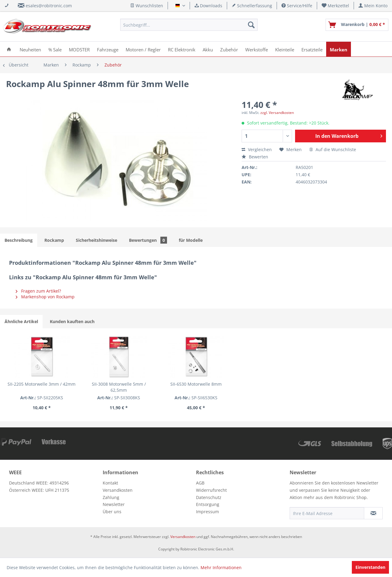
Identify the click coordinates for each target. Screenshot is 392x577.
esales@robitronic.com (49, 6)
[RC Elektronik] (182, 49)
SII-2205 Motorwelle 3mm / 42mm (42, 384)
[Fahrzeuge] (108, 49)
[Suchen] (251, 25)
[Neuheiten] (30, 49)
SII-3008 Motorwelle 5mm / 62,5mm (119, 387)
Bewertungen (148, 240)
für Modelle (191, 240)
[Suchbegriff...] (189, 25)
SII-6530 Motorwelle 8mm (196, 384)
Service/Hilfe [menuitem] (297, 6)
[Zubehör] (229, 49)
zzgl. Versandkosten (277, 113)
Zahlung (111, 497)
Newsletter (114, 504)
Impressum (207, 512)
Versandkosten (118, 490)
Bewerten (255, 157)
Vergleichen (257, 149)
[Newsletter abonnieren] (373, 513)
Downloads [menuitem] (208, 6)
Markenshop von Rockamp (45, 297)
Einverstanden (370, 567)
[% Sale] (55, 49)
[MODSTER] (79, 49)
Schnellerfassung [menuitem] (252, 6)
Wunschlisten (147, 6)
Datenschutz (209, 497)
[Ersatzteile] (312, 49)
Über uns (112, 512)
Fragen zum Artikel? (38, 291)
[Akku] (208, 49)
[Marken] (339, 49)
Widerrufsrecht (211, 490)
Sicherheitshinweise (96, 240)
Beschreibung (19, 240)
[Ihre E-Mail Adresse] (327, 513)
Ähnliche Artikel (21, 321)
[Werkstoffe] (257, 49)
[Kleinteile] (285, 49)
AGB (200, 483)
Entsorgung (208, 504)
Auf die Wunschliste (333, 149)
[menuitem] (336, 6)
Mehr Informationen (221, 567)
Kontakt (110, 483)
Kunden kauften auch (72, 321)
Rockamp (54, 240)
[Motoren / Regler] (143, 49)
